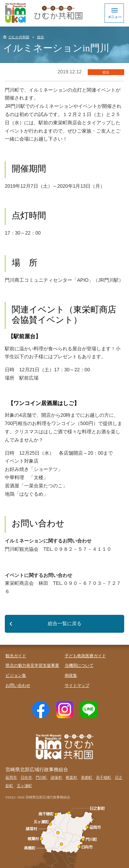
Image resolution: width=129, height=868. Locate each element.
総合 (41, 37)
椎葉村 (71, 777)
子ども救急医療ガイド (85, 656)
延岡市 (11, 777)
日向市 (26, 777)
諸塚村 (56, 777)
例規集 (71, 675)
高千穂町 (104, 777)
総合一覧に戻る (65, 623)
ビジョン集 (16, 675)
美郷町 (87, 777)
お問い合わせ (18, 685)
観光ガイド (16, 656)
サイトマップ (77, 685)
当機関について (79, 665)
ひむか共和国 (19, 37)
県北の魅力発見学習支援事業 (32, 665)
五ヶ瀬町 (24, 786)
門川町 (41, 777)
